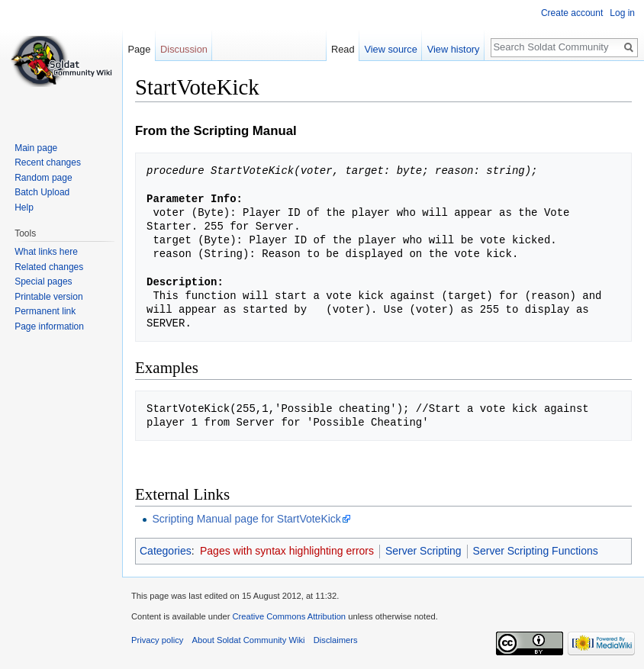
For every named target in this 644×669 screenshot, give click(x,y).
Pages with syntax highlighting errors (287, 551)
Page (139, 49)
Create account (572, 13)
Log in (622, 13)
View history (454, 49)
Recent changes (48, 162)
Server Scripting (423, 551)
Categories (166, 551)
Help (24, 207)
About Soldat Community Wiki (249, 640)
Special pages (43, 281)
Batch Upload (42, 192)
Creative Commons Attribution (289, 616)
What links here (46, 252)
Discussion (184, 49)
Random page (43, 178)
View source (390, 49)
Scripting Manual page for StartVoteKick (246, 519)
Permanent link (45, 311)
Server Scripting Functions (536, 551)
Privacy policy (157, 640)
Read (343, 49)
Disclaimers (336, 640)
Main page (36, 148)
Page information (49, 326)
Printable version (48, 297)
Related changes (49, 267)
